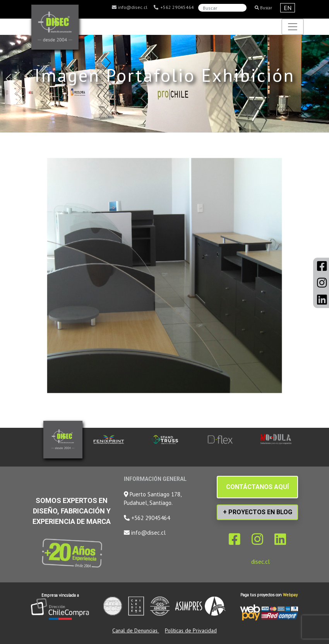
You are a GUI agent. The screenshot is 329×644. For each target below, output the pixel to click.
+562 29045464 (174, 7)
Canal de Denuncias (136, 630)
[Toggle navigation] (293, 27)
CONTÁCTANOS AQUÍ (257, 487)
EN (288, 8)
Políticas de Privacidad (191, 630)
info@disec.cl (129, 7)
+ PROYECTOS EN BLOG (258, 512)
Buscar (263, 8)
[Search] (222, 8)
